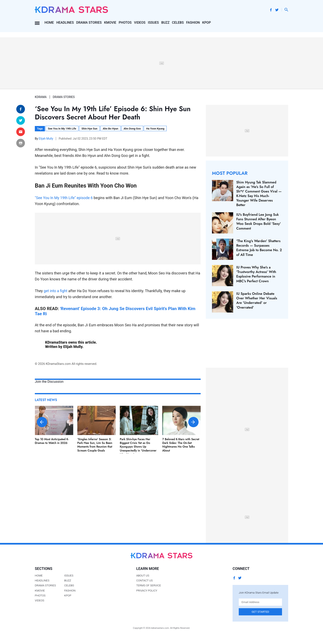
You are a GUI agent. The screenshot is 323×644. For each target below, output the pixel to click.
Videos (140, 23)
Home (49, 23)
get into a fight (56, 291)
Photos (125, 23)
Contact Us (144, 580)
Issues (153, 23)
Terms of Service (149, 585)
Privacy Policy (147, 590)
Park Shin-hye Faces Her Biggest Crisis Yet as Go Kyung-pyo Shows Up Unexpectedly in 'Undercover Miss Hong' (138, 447)
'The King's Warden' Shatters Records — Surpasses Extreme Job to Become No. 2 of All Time (259, 248)
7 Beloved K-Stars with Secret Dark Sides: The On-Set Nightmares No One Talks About (181, 445)
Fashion (193, 23)
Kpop (207, 23)
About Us (143, 575)
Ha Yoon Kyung (155, 129)
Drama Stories (89, 23)
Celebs (178, 23)
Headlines (65, 23)
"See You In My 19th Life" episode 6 (64, 198)
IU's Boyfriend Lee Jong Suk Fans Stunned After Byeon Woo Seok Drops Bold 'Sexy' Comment (259, 221)
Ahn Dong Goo (132, 129)
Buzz (165, 23)
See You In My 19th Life (62, 129)
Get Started (260, 612)
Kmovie (110, 23)
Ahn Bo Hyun (111, 129)
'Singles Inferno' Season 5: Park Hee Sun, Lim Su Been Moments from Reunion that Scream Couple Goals (95, 445)
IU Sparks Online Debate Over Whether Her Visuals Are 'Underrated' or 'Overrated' (257, 300)
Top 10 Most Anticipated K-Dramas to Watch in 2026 (52, 441)
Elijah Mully (46, 139)
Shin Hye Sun (90, 129)
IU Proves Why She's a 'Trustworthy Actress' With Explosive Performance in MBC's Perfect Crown (256, 274)
